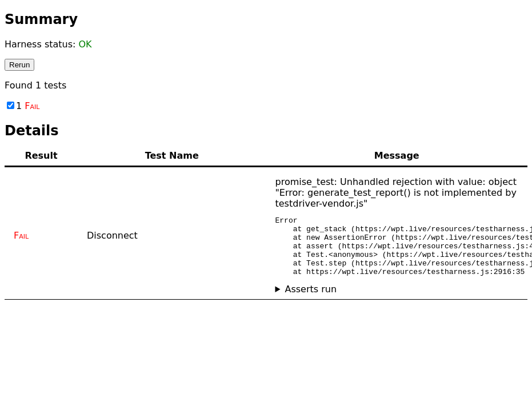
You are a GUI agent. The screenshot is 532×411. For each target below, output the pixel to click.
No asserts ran (397, 301)
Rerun (19, 65)
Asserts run (311, 301)
